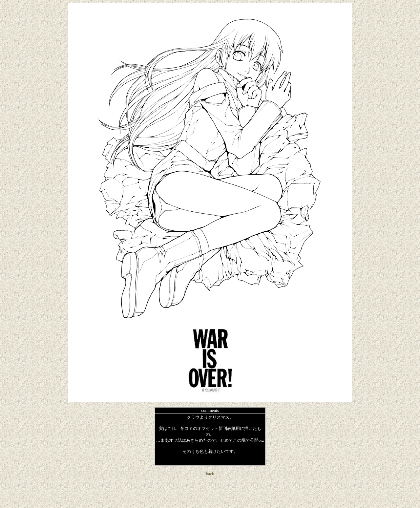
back (210, 474)
